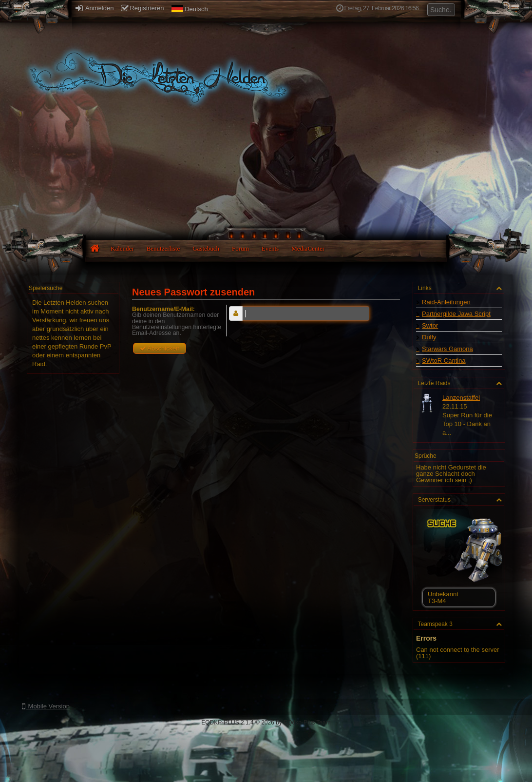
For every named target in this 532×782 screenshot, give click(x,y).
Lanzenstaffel (461, 398)
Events (270, 248)
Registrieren (142, 8)
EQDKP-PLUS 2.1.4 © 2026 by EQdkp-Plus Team (266, 723)
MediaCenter (308, 248)
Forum (240, 248)
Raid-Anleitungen (446, 302)
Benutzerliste (163, 248)
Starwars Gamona (447, 349)
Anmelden (95, 8)
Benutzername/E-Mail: (163, 309)
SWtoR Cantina (444, 361)
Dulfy (429, 337)
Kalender (122, 248)
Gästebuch (206, 248)
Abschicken (160, 348)
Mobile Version (46, 706)
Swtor (430, 325)
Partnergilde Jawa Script (456, 314)
